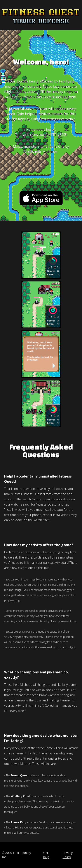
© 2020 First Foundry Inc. (17, 855)
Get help (46, 855)
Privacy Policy (68, 855)
